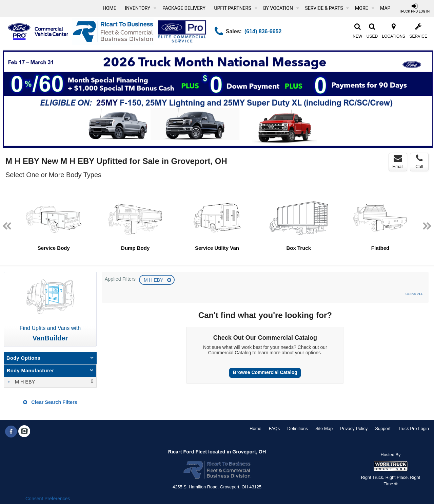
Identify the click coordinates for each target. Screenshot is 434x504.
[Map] (385, 8)
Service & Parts (327, 8)
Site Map (324, 428)
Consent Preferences (48, 499)
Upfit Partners (235, 8)
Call (419, 162)
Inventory (141, 8)
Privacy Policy (354, 428)
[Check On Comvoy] (24, 432)
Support (383, 428)
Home (110, 8)
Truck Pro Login (413, 428)
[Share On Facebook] (11, 432)
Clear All (414, 294)
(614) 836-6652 (263, 31)
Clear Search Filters (50, 402)
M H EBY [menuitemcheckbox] (24, 382)
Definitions (298, 428)
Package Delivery (184, 8)
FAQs (274, 428)
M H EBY (154, 280)
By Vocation (281, 8)
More (364, 8)
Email (398, 162)
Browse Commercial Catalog (265, 372)
